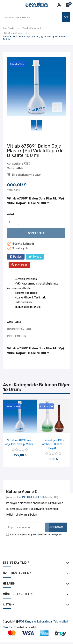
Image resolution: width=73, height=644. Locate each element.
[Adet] (12, 222)
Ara (66, 17)
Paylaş (17, 257)
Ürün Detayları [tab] (19, 329)
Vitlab (19, 168)
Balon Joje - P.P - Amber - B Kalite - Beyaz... (53, 444)
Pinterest (21, 265)
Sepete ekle (36, 233)
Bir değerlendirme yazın (26, 175)
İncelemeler (17, 336)
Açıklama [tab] (14, 322)
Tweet (37, 257)
